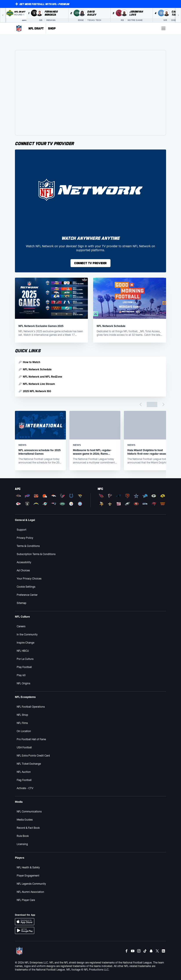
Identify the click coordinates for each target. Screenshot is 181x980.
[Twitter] (157, 951)
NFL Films (22, 723)
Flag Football (24, 780)
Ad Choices (23, 570)
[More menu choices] (163, 28)
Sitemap (22, 603)
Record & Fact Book (28, 828)
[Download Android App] (25, 930)
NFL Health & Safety (28, 867)
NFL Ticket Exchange (29, 764)
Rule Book (23, 836)
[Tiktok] (145, 951)
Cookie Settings (26, 587)
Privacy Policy (25, 538)
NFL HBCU (23, 651)
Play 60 (21, 675)
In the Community (27, 634)
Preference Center (27, 595)
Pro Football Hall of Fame (31, 739)
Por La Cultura (25, 659)
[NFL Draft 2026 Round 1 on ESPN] (16, 15)
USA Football (24, 747)
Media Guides (25, 819)
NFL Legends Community (31, 884)
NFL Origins (24, 683)
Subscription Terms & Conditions (36, 554)
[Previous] (3, 15)
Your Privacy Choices (29, 578)
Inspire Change (25, 642)
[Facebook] (127, 951)
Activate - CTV (25, 788)
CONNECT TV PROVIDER (90, 263)
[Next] (178, 15)
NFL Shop (22, 715)
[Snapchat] (151, 951)
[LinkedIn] (163, 951)
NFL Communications (29, 811)
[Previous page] (141, 404)
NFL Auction (24, 772)
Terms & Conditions (28, 546)
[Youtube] (133, 951)
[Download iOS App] (25, 922)
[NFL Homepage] (19, 28)
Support (22, 530)
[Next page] (163, 404)
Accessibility (24, 562)
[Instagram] (139, 951)
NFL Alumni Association (30, 892)
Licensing (22, 844)
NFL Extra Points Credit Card (33, 755)
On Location (24, 731)
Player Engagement (28, 875)
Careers (21, 626)
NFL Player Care (26, 900)
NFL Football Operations (31, 707)
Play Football (24, 667)
